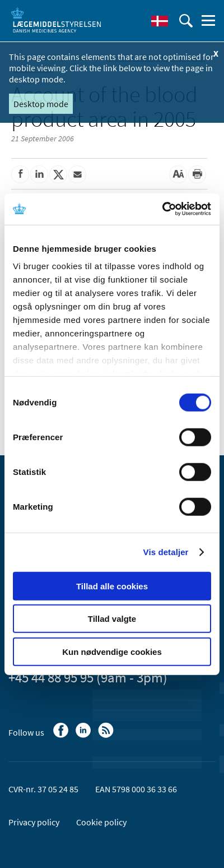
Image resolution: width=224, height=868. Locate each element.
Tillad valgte (112, 619)
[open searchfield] (186, 21)
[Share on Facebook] (20, 174)
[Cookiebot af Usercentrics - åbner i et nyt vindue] (162, 209)
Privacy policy (34, 822)
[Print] (197, 174)
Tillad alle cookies (112, 586)
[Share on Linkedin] (39, 174)
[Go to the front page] (56, 20)
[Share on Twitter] (58, 174)
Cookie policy (101, 822)
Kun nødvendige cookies (112, 651)
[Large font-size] (178, 174)
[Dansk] (160, 21)
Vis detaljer (166, 552)
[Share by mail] (77, 174)
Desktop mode (41, 104)
